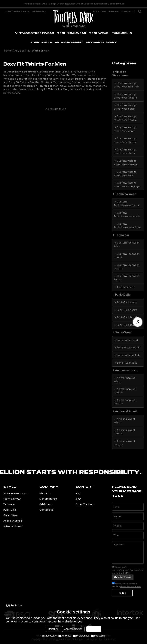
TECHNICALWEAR (72, 33)
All (16, 51)
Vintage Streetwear (15, 493)
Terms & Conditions (130, 586)
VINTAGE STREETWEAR (35, 33)
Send (122, 593)
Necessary (49, 636)
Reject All (53, 629)
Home (8, 51)
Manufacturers (48, 499)
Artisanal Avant (13, 526)
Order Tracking (84, 504)
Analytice (65, 636)
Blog (78, 499)
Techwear (9, 504)
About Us (45, 493)
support (39, 11)
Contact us (46, 510)
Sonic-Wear (11, 515)
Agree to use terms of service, (127, 585)
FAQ (78, 493)
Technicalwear (12, 499)
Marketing (98, 636)
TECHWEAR (99, 33)
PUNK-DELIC (122, 33)
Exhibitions (46, 504)
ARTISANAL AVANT (101, 42)
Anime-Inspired (13, 521)
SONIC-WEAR (41, 42)
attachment (123, 577)
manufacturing (105, 11)
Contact (128, 11)
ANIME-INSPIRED (69, 42)
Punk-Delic (10, 510)
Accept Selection (73, 629)
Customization (17, 11)
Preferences (81, 636)
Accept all (94, 629)
